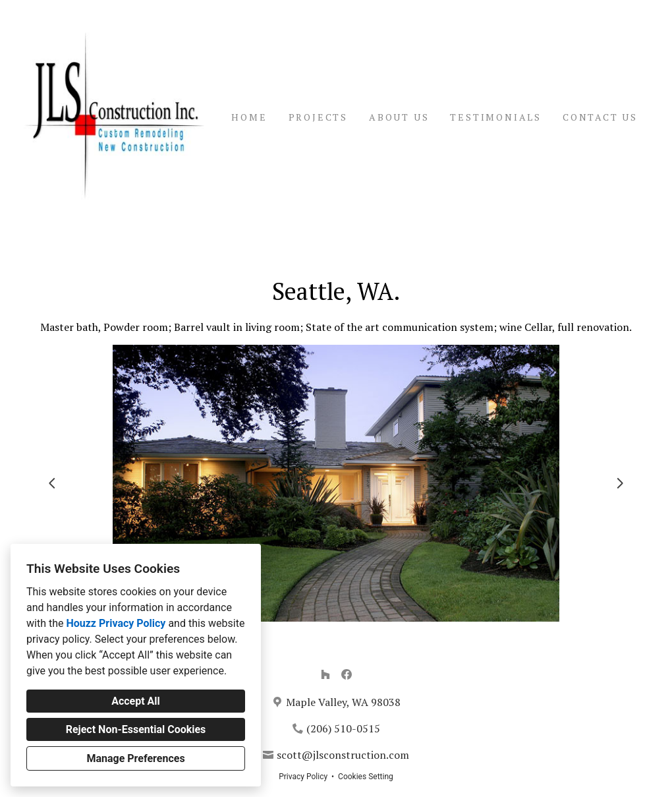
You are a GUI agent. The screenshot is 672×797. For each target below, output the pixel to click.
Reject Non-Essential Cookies (136, 729)
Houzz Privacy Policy (116, 623)
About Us (399, 117)
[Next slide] (620, 483)
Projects (318, 117)
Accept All (136, 701)
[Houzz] (325, 674)
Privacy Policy (303, 777)
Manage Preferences (135, 758)
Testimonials (496, 117)
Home (249, 117)
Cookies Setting (366, 777)
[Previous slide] (52, 483)
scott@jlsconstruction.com (343, 755)
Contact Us (600, 117)
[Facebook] (347, 674)
